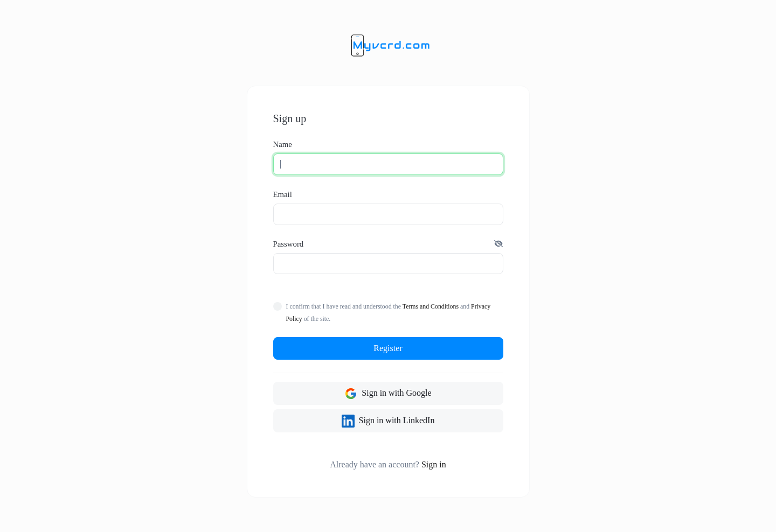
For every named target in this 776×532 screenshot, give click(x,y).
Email (283, 194)
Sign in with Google (388, 394)
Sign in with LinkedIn (388, 421)
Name (283, 144)
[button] (498, 244)
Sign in (434, 464)
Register (388, 348)
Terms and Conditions (431, 306)
